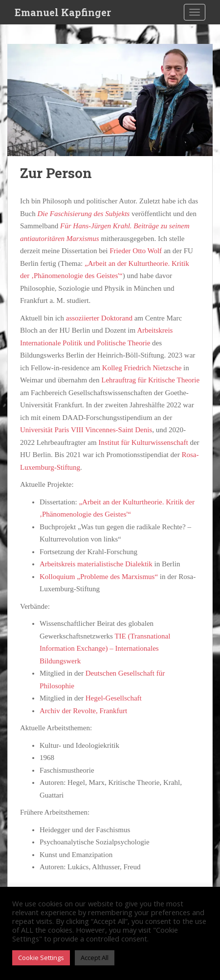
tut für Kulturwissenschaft (150, 442)
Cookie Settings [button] (41, 958)
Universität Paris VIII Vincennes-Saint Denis (86, 430)
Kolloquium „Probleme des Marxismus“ (99, 577)
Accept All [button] (95, 958)
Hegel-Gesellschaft (114, 698)
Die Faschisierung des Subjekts (83, 214)
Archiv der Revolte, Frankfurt (83, 711)
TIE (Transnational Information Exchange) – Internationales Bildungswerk (105, 649)
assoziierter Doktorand (99, 318)
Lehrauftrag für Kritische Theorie (150, 380)
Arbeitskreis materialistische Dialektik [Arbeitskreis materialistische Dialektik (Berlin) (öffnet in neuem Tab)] (96, 564)
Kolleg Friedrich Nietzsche (142, 368)
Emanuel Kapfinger (63, 12)
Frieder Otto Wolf (136, 251)
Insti (105, 442)
